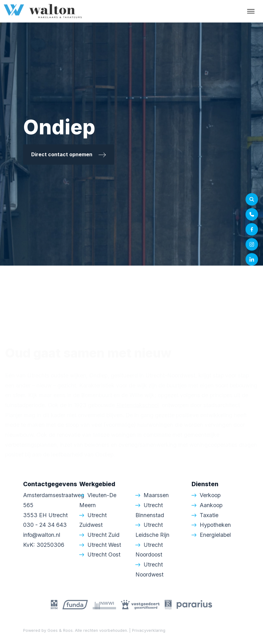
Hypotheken (215, 525)
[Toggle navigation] (251, 11)
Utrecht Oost (104, 554)
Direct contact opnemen (69, 154)
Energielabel (215, 535)
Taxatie (209, 515)
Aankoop (211, 505)
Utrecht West (104, 545)
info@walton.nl (42, 535)
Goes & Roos (60, 630)
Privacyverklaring (149, 630)
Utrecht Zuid (103, 535)
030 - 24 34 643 (45, 525)
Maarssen (156, 495)
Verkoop (210, 495)
